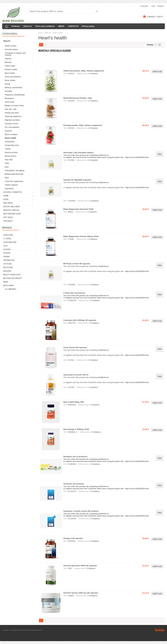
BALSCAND (8, 267)
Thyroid (8, 149)
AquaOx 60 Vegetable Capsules (77, 180)
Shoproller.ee (160, 630)
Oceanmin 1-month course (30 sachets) (81, 511)
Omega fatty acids (12, 145)
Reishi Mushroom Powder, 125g (77, 98)
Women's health (11, 70)
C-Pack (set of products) (74, 293)
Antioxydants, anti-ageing (15, 171)
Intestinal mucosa (11, 124)
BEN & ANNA (9, 286)
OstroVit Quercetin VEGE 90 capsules (80, 566)
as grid (159, 45)
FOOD (6, 199)
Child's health (10, 66)
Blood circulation (11, 134)
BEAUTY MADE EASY (12, 275)
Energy (8, 84)
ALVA (5, 246)
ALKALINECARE (10, 242)
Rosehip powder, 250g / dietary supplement (83, 125)
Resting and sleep (12, 113)
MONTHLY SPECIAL (11, 210)
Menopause (9, 98)
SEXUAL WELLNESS (12, 207)
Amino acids (9, 102)
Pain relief (9, 160)
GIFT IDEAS (8, 217)
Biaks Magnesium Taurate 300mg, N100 (81, 236)
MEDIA (61, 26)
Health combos (11, 46)
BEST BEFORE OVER (12, 214)
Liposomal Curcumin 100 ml (76, 375)
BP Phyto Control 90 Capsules (77, 264)
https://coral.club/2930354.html (137, 188)
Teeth (7, 163)
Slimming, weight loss (13, 116)
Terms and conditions (45, 26)
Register (161, 6)
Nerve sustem (10, 80)
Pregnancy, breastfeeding (15, 95)
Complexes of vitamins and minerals (15, 54)
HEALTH (7, 41)
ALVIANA (7, 249)
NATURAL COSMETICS (13, 192)
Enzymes (8, 131)
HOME (6, 196)
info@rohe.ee (103, 182)
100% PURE (8, 235)
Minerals (8, 62)
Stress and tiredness (13, 77)
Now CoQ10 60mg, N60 (74, 402)
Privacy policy (88, 26)
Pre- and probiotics (12, 127)
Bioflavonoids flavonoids (14, 174)
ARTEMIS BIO (9, 260)
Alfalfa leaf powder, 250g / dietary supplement (84, 71)
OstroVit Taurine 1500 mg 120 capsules (81, 593)
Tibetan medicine (11, 185)
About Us (27, 26)
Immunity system (11, 49)
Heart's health (10, 138)
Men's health (10, 73)
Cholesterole (10, 142)
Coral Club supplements (14, 181)
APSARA (7, 253)
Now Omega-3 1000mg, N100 (76, 429)
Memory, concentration (14, 88)
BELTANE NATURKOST (13, 278)
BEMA (6, 282)
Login (153, 6)
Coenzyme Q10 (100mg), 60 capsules (80, 320)
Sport (7, 178)
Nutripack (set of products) (75, 457)
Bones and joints (11, 152)
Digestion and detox (12, 120)
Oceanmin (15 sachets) (74, 484)
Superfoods (9, 189)
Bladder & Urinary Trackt (14, 106)
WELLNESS (8, 203)
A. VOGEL (7, 239)
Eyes (7, 167)
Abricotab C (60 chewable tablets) (78, 153)
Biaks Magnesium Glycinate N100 (78, 209)
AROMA (7, 257)
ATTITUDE (8, 264)
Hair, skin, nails (11, 109)
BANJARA (7, 271)
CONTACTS (73, 26)
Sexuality (8, 91)
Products (16, 26)
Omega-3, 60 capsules (73, 538)
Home (40, 33)
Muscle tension (11, 156)
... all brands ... (11, 289)
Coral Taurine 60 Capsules (75, 347)
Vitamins (8, 59)
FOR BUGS (8, 221)
